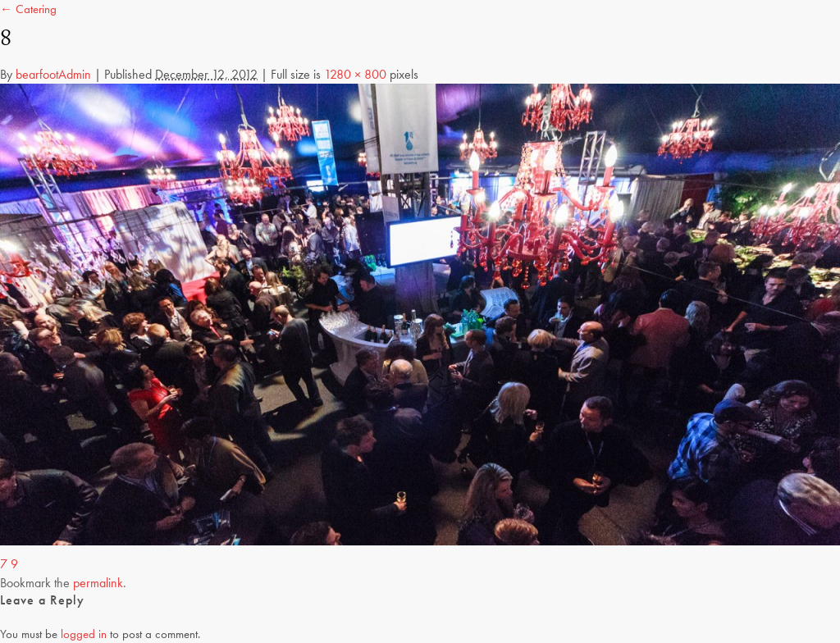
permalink (98, 583)
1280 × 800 (355, 74)
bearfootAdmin (53, 74)
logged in (84, 634)
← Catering (28, 9)
